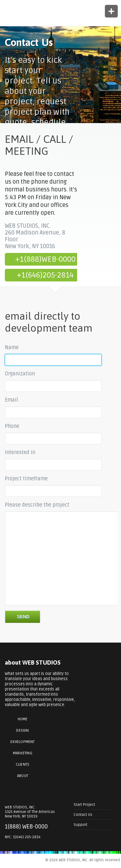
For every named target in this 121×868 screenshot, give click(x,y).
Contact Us (83, 815)
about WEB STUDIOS (33, 662)
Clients (23, 765)
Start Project (84, 805)
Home (23, 719)
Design (22, 731)
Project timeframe (26, 479)
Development (22, 742)
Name (12, 348)
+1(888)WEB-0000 (45, 259)
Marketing (23, 753)
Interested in (20, 452)
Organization (20, 374)
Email (11, 400)
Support (81, 825)
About (23, 776)
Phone (12, 426)
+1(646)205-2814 (45, 275)
